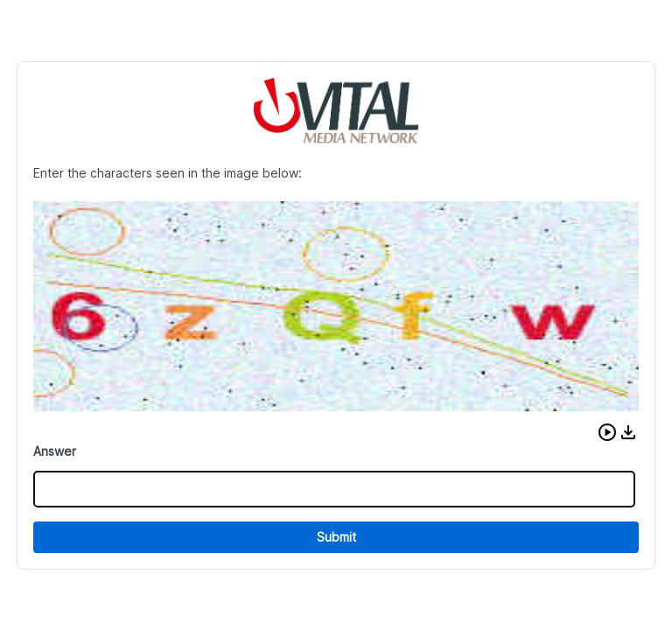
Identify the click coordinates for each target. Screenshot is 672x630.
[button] (607, 432)
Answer (55, 451)
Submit (336, 537)
